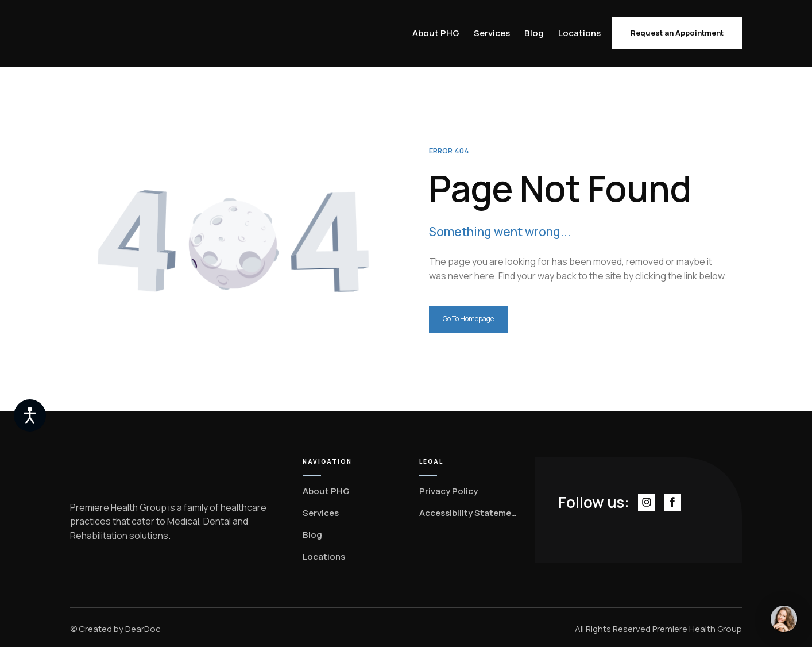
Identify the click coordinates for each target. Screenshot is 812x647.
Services (492, 33)
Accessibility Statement (469, 513)
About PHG (436, 33)
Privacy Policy (448, 491)
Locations (579, 33)
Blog (534, 33)
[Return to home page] (117, 34)
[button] (677, 33)
